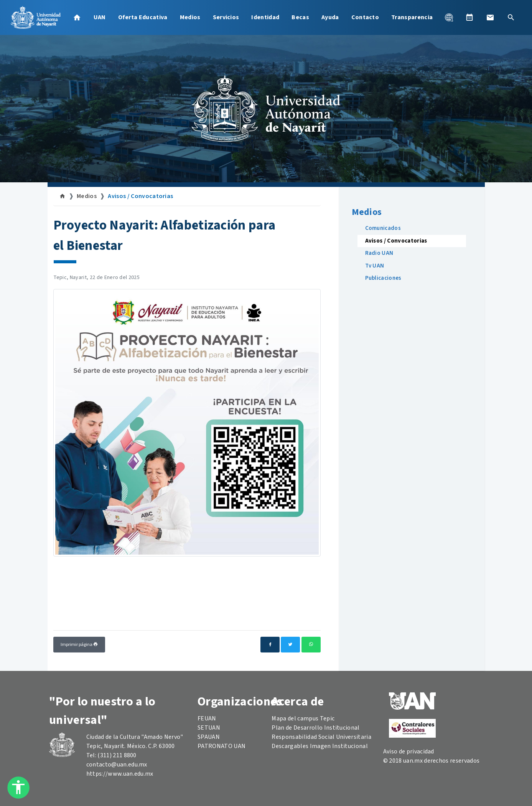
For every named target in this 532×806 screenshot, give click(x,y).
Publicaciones (383, 278)
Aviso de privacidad (409, 751)
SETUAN (209, 728)
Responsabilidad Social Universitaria (321, 737)
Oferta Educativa (143, 17)
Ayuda (330, 17)
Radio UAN (379, 253)
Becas (300, 17)
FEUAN (207, 718)
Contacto (365, 17)
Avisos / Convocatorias (140, 196)
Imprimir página (79, 645)
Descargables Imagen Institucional (320, 746)
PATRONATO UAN (222, 746)
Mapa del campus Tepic (303, 718)
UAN (100, 17)
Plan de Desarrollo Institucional (315, 728)
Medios (190, 17)
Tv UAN (375, 266)
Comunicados (383, 228)
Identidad (265, 17)
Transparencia (412, 17)
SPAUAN (209, 737)
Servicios (226, 17)
